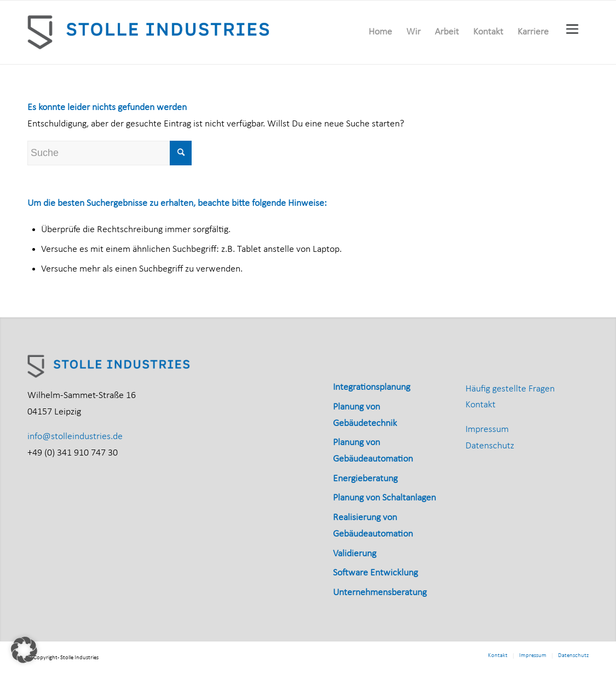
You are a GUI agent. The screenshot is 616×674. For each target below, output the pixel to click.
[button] (24, 650)
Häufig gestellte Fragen (510, 389)
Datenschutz (490, 446)
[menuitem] (380, 32)
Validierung (355, 554)
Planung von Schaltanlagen (384, 498)
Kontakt (480, 405)
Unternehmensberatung (380, 593)
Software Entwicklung (375, 573)
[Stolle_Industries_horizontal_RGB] (150, 32)
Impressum (487, 430)
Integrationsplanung (372, 387)
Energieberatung (365, 479)
